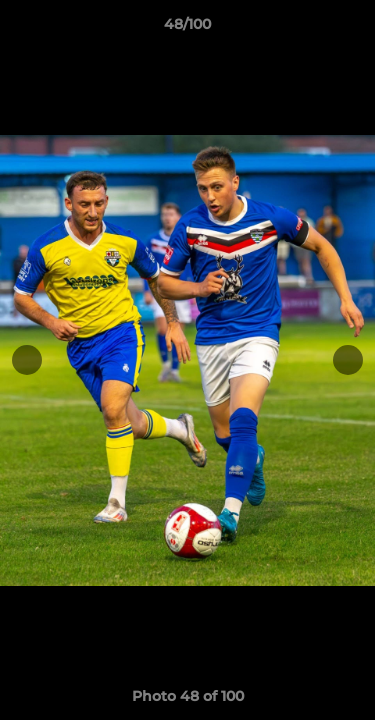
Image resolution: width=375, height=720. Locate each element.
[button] (351, 29)
